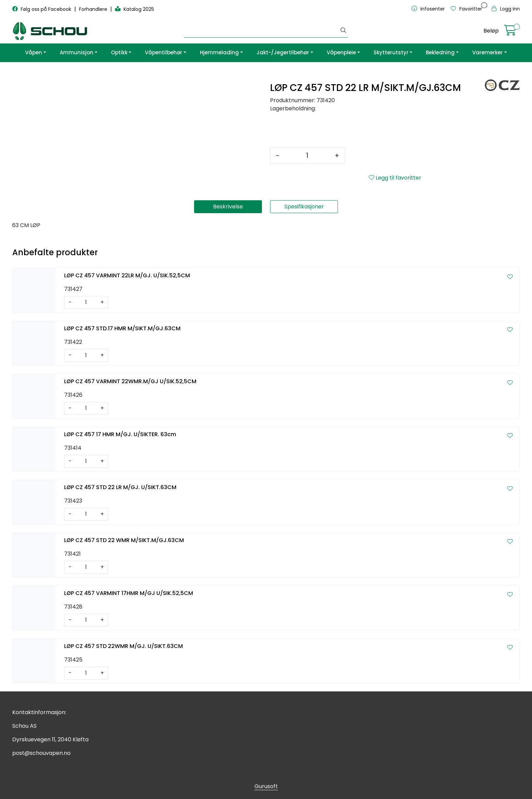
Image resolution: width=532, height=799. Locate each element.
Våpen (34, 52)
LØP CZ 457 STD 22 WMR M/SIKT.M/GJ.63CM (124, 540)
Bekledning (440, 52)
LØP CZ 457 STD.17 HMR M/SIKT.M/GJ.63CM (122, 328)
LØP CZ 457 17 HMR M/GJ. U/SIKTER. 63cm (120, 434)
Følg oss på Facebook (42, 9)
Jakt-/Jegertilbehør (283, 52)
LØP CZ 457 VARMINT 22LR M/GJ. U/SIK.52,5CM (127, 275)
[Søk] (262, 31)
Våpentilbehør (164, 52)
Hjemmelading (219, 52)
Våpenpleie (341, 52)
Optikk (119, 52)
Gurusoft (266, 786)
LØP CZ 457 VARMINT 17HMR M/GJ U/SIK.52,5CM (129, 593)
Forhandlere (94, 9)
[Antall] (307, 155)
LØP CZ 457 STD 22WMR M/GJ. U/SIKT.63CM (123, 646)
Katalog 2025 (135, 9)
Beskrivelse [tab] (228, 207)
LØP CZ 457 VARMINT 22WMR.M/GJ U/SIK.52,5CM (130, 381)
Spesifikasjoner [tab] (304, 207)
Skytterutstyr (391, 52)
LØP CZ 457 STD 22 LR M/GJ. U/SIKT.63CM (120, 487)
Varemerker (488, 52)
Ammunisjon (77, 52)
